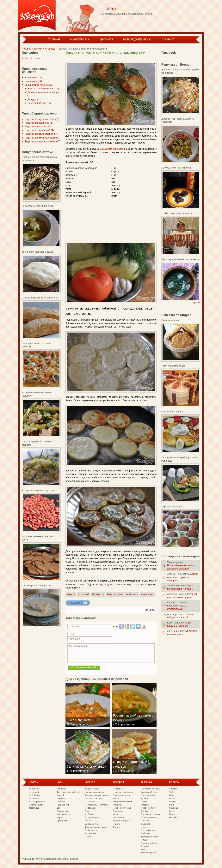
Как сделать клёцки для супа (37, 206)
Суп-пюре (62, 789)
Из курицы (34, 798)
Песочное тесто (149, 808)
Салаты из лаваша (150, 789)
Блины (144, 801)
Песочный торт (148, 830)
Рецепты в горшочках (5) (38, 127)
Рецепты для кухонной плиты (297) (43, 119)
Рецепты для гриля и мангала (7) (42, 141)
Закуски (38, 49)
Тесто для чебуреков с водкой (38, 252)
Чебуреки (146, 833)
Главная (54, 39)
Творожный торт (149, 792)
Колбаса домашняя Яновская (177, 214)
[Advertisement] (111, 59)
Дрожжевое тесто (150, 837)
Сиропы (173, 789)
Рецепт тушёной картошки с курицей (134, 722)
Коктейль (174, 818)
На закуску (98, 594)
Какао (172, 798)
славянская (147, 594)
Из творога (118, 789)
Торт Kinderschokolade (173, 366)
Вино (172, 805)
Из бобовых (34, 795)
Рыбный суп (63, 805)
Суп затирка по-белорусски (37, 586)
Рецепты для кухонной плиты (123, 594)
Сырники (145, 824)
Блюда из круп (92, 789)
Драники (107, 39)
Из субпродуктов (37, 801)
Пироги (145, 827)
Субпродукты (91, 830)
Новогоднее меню (137, 39)
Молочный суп (64, 814)
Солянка (61, 801)
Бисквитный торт (149, 843)
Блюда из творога (94, 798)
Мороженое (119, 818)
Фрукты (117, 827)
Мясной (61, 795)
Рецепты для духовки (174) (39, 130)
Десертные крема (122, 821)
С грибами (90, 801)
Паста (88, 837)
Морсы (173, 801)
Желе (116, 814)
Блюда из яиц (92, 824)
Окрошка (61, 798)
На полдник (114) (34, 78)
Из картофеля (92, 818)
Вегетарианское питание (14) (43, 89)
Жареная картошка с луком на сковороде (183, 577)
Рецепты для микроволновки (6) (42, 138)
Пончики (145, 821)
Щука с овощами (80, 724)
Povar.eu (26, 49)
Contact (168, 39)
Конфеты (117, 805)
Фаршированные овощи (97, 795)
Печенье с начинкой (123, 792)
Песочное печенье (122, 808)
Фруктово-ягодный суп (68, 792)
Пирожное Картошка (172, 507)
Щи (58, 808)
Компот (173, 814)
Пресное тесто (148, 795)
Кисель (173, 811)
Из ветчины (34, 789)
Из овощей (50, 49)
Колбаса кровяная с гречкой (176, 168)
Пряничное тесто (121, 795)
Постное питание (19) (39, 103)
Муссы (116, 798)
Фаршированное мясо (96, 827)
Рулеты (117, 824)
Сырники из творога (172, 412)
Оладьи (145, 805)
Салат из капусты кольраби (87, 771)
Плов (87, 811)
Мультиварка (80, 39)
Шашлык (89, 821)
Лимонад (174, 808)
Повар (109, 8)
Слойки (145, 811)
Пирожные (118, 811)
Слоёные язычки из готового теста (40, 298)
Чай (171, 792)
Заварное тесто (149, 818)
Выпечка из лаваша (151, 814)
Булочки (145, 846)
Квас (171, 795)
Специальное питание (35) (39, 85)
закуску (102, 584)
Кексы (144, 849)
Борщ (60, 818)
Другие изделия (149, 853)
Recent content (32, 58)
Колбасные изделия (95, 792)
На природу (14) (33, 81)
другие (197, 302)
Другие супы (63, 821)
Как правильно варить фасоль (38, 491)
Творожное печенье (123, 801)
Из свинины (91, 833)
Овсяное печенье (171, 320)
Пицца (144, 840)
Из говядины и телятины (97, 805)
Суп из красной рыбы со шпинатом (180, 259)
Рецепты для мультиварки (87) (41, 134)
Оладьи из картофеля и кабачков (131, 768)
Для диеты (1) (35, 99)
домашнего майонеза (112, 149)
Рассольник (62, 811)
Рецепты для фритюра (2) (39, 123)
